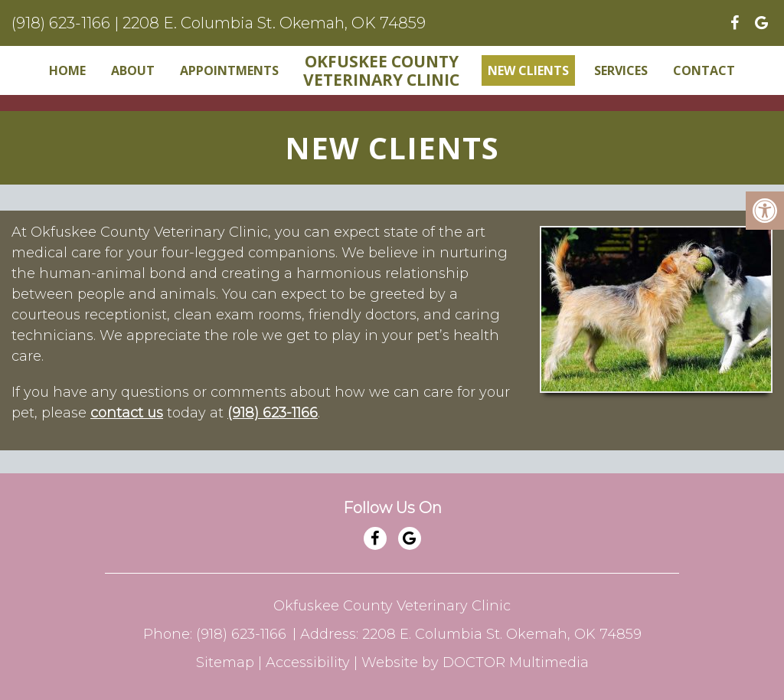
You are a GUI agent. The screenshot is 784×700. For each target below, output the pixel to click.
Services (621, 70)
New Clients (528, 70)
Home (67, 70)
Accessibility (308, 662)
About (133, 70)
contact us (127, 413)
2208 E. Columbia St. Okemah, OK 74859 (274, 23)
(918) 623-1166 (61, 23)
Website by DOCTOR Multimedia (475, 662)
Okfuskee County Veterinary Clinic (381, 70)
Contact (704, 70)
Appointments (229, 70)
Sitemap (225, 662)
